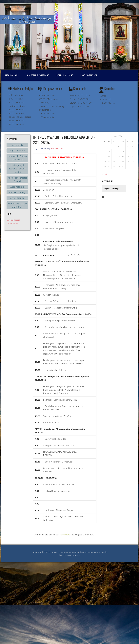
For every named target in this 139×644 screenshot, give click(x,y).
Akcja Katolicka (17, 187)
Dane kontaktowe (89, 75)
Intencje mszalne (65, 75)
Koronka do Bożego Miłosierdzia (17, 158)
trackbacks (65, 535)
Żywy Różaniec (17, 198)
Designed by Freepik (72, 555)
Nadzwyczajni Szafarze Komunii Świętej (17, 169)
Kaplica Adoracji (17, 151)
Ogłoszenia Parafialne (38, 75)
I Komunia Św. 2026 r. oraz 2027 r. (17, 205)
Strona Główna (12, 75)
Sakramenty (17, 145)
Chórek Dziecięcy (17, 192)
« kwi (104, 174)
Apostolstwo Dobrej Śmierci (17, 179)
